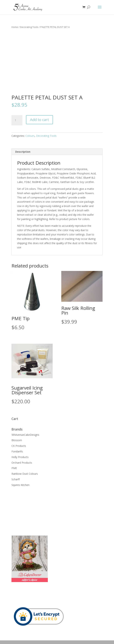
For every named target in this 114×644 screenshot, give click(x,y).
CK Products (19, 446)
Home (15, 27)
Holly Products (20, 457)
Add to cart (39, 120)
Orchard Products (22, 463)
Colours (30, 136)
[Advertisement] (30, 511)
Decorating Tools (29, 27)
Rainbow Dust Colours (25, 474)
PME (14, 468)
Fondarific (17, 451)
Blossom (17, 440)
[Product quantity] (17, 120)
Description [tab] (23, 152)
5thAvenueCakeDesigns (25, 435)
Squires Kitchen (20, 485)
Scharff (16, 479)
